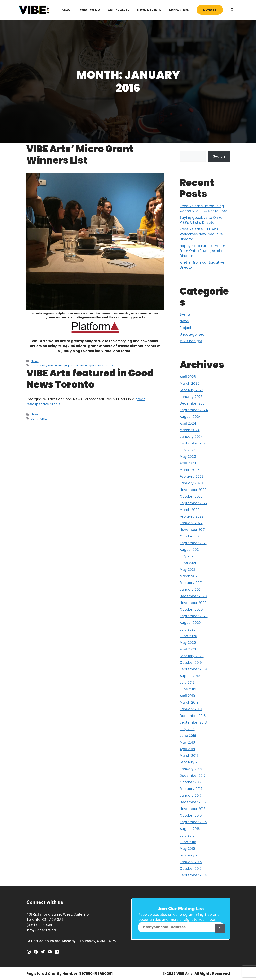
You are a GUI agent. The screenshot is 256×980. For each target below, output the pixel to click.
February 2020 (192, 656)
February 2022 (192, 516)
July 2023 (188, 450)
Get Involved (119, 10)
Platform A (106, 365)
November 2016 (193, 809)
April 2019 (187, 696)
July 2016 (187, 835)
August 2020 (190, 623)
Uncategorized (192, 334)
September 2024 (194, 410)
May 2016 (187, 849)
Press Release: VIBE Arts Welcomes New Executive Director (201, 234)
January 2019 (191, 709)
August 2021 (190, 550)
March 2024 (190, 430)
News (35, 361)
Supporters (179, 10)
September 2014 (193, 875)
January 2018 (191, 769)
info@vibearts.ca (41, 930)
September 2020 (194, 616)
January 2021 (191, 589)
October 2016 (191, 815)
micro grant (88, 365)
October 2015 (191, 869)
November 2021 (193, 530)
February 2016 (191, 855)
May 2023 (188, 457)
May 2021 (187, 570)
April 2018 (187, 749)
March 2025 (190, 383)
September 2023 (194, 443)
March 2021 (189, 576)
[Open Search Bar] (232, 10)
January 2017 (191, 795)
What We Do (90, 10)
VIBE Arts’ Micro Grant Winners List (80, 155)
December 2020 (193, 596)
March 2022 (190, 510)
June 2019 (188, 689)
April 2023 (188, 463)
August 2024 (190, 417)
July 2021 (187, 556)
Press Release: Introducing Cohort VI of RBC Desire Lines (204, 209)
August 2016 (190, 829)
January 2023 (191, 483)
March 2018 (189, 756)
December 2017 (193, 776)
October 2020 (191, 609)
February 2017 (191, 789)
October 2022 (191, 496)
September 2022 (194, 503)
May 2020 (188, 643)
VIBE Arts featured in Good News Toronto (90, 379)
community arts (42, 365)
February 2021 (191, 583)
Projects (186, 328)
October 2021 (191, 536)
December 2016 (193, 802)
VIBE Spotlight (191, 341)
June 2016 (188, 842)
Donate (210, 10)
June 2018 (188, 736)
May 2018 (187, 742)
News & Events (149, 10)
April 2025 (188, 377)
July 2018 (187, 729)
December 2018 (193, 716)
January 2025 (191, 397)
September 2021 (193, 543)
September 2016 (193, 822)
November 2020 (193, 603)
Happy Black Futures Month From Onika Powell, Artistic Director (202, 251)
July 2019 (187, 683)
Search (219, 156)
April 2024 (188, 423)
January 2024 (191, 437)
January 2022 (191, 523)
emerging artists (67, 365)
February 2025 (192, 390)
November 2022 (193, 490)
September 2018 (193, 722)
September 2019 (193, 669)
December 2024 (193, 403)
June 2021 (188, 563)
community (39, 419)
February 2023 (192, 477)
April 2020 (188, 649)
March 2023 (190, 470)
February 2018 (191, 762)
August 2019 (190, 676)
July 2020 (188, 629)
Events (185, 314)
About (67, 10)
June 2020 (188, 636)
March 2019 (189, 702)
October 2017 (191, 782)
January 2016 (191, 862)
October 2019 (191, 663)
